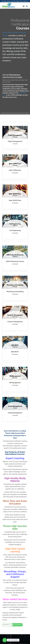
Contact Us (26, 1)
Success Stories (15, 1)
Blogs (21, 1)
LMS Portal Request (6, 1)
